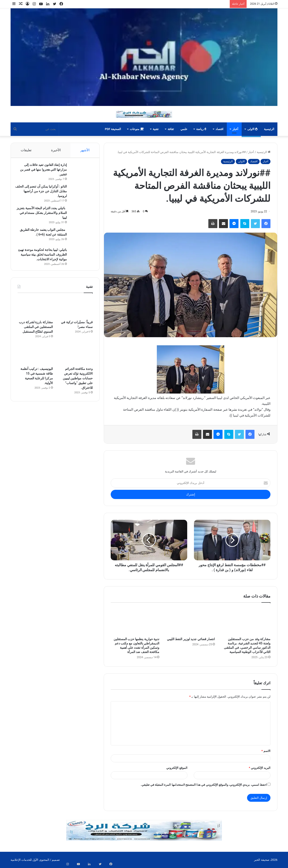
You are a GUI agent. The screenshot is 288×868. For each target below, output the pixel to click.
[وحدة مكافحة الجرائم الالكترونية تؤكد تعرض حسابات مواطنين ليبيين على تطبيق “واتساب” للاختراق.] (75, 359)
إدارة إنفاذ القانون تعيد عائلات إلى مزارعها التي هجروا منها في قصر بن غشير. (41, 172)
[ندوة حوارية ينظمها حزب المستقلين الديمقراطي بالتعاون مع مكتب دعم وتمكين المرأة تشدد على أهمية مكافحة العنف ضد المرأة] (135, 621)
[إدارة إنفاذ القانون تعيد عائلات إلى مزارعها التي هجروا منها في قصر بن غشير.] (80, 173)
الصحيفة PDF (113, 129)
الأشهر (85, 150)
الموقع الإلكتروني (177, 768)
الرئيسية (269, 129)
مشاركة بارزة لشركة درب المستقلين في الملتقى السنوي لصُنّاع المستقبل (36, 331)
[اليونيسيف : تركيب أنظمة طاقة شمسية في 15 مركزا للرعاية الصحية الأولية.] (35, 359)
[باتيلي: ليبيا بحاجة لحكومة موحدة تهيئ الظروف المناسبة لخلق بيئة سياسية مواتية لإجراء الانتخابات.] (80, 258)
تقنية (156, 129)
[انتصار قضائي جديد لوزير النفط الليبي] (190, 621)
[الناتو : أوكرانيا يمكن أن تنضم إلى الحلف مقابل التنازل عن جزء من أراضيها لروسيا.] (80, 195)
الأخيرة (56, 150)
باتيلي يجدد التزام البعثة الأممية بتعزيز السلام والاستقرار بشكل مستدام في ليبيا (44, 215)
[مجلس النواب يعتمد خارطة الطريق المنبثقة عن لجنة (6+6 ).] (80, 238)
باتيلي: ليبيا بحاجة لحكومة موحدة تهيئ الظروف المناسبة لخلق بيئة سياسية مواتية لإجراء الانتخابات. (43, 257)
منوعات (137, 129)
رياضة (201, 129)
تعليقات (26, 150)
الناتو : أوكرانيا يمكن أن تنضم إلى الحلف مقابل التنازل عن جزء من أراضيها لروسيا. (43, 193)
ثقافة (171, 129)
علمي (184, 129)
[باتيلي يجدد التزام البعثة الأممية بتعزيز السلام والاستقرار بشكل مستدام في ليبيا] (80, 216)
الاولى (252, 129)
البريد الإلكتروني (260, 768)
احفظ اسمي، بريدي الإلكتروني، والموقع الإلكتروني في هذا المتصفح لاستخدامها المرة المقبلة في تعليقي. (204, 785)
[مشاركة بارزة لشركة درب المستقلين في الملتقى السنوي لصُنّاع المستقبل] (35, 312)
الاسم (266, 751)
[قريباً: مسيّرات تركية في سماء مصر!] (75, 312)
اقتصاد (219, 129)
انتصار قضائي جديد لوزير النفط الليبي (191, 639)
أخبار (235, 129)
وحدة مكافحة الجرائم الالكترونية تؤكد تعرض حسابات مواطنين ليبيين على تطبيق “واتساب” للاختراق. (78, 383)
